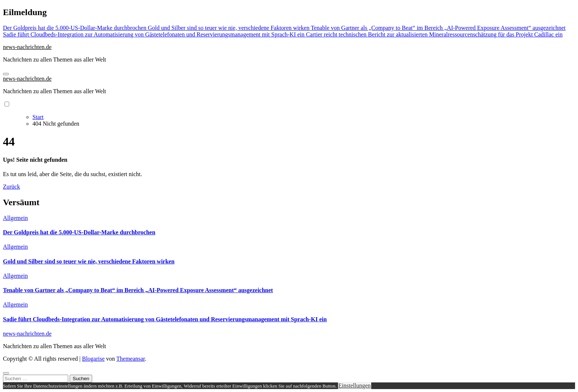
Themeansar (131, 359)
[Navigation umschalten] (6, 74)
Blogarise (93, 359)
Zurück (11, 187)
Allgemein (15, 218)
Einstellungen (355, 386)
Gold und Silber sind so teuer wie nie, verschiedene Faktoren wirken (89, 261)
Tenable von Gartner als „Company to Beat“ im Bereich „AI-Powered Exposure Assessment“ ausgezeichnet (138, 290)
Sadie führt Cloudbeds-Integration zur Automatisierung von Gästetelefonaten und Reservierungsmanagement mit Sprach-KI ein (165, 319)
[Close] (6, 373)
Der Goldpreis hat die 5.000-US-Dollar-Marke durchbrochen (79, 232)
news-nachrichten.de (27, 47)
